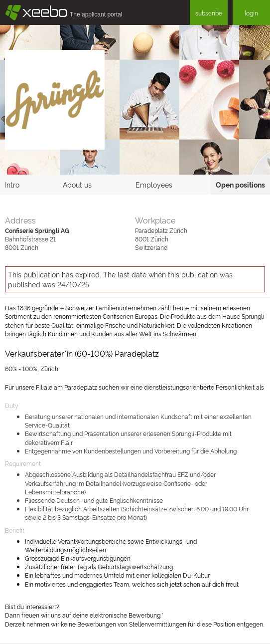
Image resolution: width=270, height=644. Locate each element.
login (251, 13)
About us (77, 184)
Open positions (240, 184)
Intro (12, 184)
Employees (154, 184)
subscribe (209, 13)
